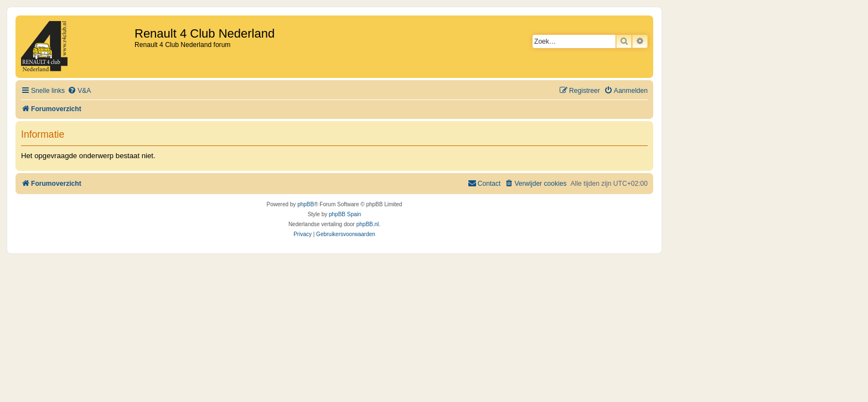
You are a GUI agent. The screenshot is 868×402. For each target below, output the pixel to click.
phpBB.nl (368, 224)
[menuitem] (79, 91)
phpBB (306, 204)
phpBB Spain (345, 214)
